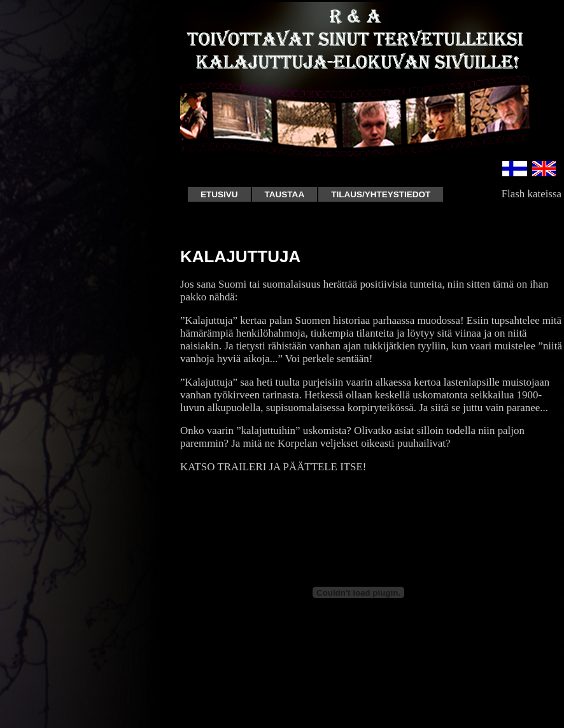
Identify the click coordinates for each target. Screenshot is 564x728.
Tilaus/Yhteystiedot (381, 194)
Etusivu (219, 194)
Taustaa (285, 194)
